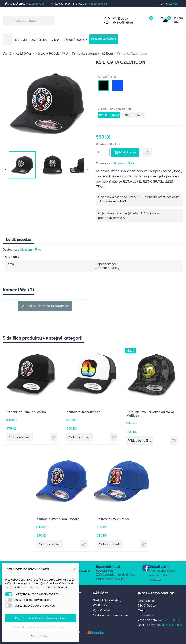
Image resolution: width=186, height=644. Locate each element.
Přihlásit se (120, 19)
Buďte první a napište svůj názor (45, 306)
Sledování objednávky (107, 600)
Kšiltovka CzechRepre (113, 519)
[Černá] (104, 86)
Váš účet (101, 593)
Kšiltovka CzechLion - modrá (58, 519)
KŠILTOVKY (21, 40)
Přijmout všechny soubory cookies (41, 618)
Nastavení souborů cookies (111, 615)
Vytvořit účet (123, 22)
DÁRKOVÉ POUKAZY (75, 40)
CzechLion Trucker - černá (26, 412)
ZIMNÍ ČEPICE (39, 40)
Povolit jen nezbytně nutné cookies (40, 627)
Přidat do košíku (125, 152)
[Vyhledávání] (29, 20)
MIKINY (55, 40)
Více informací (40, 636)
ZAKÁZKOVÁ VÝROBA (104, 39)
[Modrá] (118, 86)
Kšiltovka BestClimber (83, 412)
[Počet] (101, 152)
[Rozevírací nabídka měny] (175, 4)
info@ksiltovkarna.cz (96, 4)
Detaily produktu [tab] (18, 240)
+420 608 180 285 (35, 4)
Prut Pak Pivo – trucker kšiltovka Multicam (150, 414)
